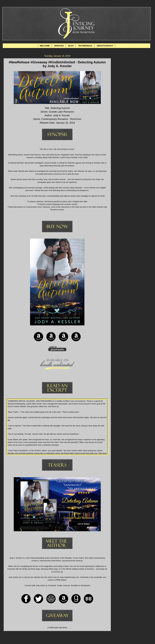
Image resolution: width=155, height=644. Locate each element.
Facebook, (52, 585)
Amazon (67, 585)
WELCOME (45, 46)
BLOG (71, 46)
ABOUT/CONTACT (105, 46)
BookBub (75, 585)
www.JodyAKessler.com (69, 577)
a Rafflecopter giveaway (57, 628)
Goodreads (85, 585)
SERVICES (59, 46)
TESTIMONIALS (85, 46)
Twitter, (60, 585)
